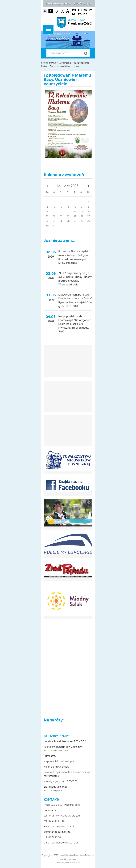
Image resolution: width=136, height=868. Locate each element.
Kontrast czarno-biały (51, 11)
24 (54, 221)
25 (61, 221)
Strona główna (48, 63)
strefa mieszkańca (58, 4)
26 (68, 221)
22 (89, 216)
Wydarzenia (65, 63)
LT (90, 10)
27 (75, 221)
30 (47, 226)
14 (82, 212)
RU (80, 10)
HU (74, 14)
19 (68, 216)
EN (74, 10)
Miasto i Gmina (80, 22)
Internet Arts (73, 863)
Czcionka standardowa (63, 11)
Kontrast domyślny (45, 11)
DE (85, 14)
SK (85, 10)
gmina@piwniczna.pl (63, 827)
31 (54, 226)
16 (47, 216)
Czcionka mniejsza (58, 11)
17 (54, 216)
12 (68, 212)
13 (75, 212)
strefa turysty (83, 4)
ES (80, 14)
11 (61, 212)
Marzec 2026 (68, 186)
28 (82, 221)
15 (89, 212)
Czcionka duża (68, 11)
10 (54, 212)
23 (47, 221)
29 (89, 221)
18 (61, 216)
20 (75, 216)
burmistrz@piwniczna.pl (65, 843)
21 (82, 216)
